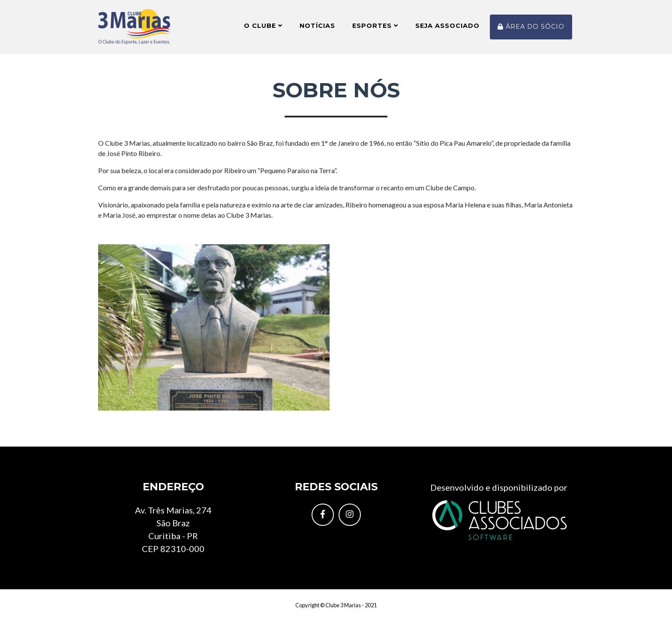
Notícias (317, 29)
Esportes (375, 29)
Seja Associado (447, 29)
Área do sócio (531, 30)
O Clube (263, 29)
